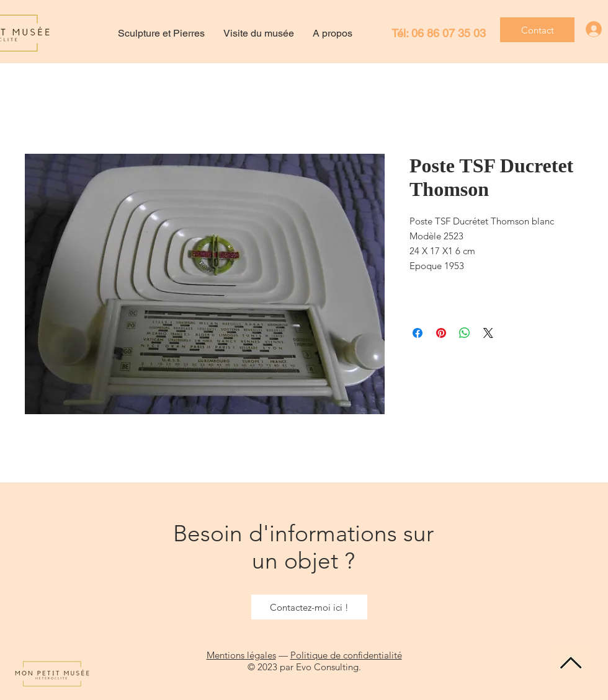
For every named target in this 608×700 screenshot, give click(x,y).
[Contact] (537, 30)
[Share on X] (488, 333)
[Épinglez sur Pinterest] (441, 333)
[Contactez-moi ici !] (309, 607)
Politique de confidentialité (346, 655)
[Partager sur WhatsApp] (465, 333)
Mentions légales (241, 655)
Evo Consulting (327, 667)
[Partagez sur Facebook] (418, 333)
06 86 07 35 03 (449, 33)
